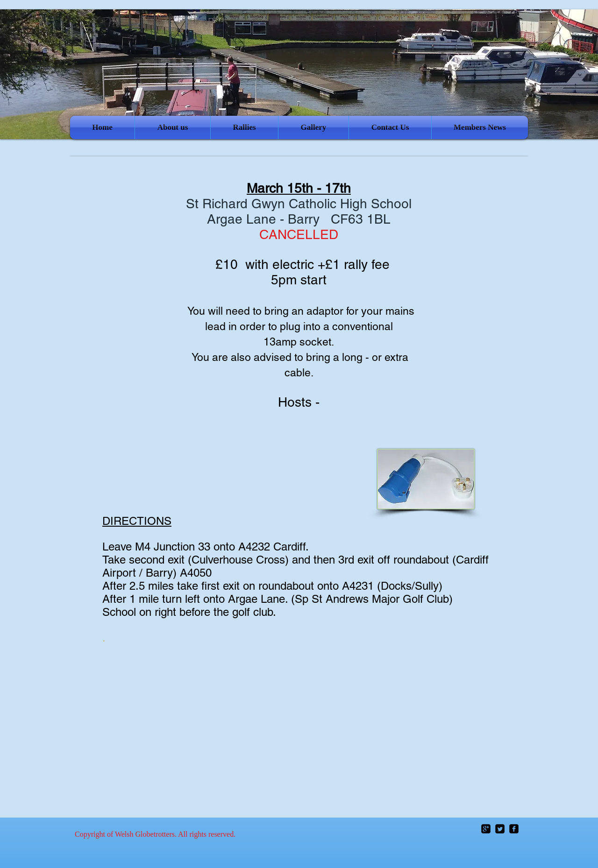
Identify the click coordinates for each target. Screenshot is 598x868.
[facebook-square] (514, 829)
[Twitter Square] (500, 829)
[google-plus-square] (486, 829)
